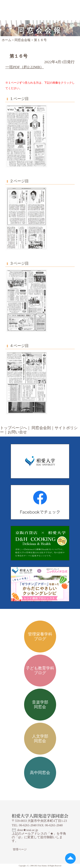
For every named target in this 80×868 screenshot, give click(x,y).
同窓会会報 (23, 40)
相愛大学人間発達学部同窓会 (31, 5)
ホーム (7, 40)
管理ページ (20, 849)
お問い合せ (17, 432)
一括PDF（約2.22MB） (25, 67)
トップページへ (13, 428)
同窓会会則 (41, 428)
